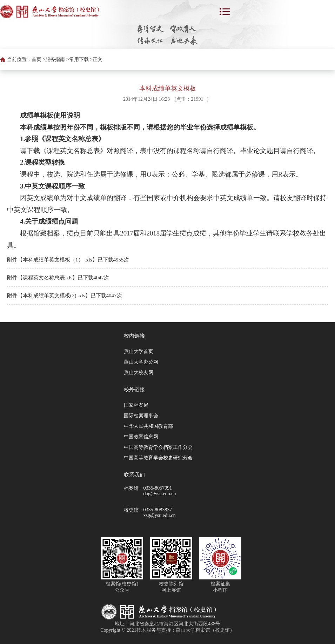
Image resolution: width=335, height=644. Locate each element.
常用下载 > (81, 59)
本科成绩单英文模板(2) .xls (54, 296)
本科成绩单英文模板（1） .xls (58, 260)
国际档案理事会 (141, 416)
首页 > (38, 59)
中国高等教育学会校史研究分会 (158, 458)
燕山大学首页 (139, 351)
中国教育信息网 (141, 437)
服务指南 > (57, 59)
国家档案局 (136, 405)
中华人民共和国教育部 (148, 426)
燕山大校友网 (139, 373)
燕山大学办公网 (141, 362)
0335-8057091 (158, 488)
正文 (98, 59)
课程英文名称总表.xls (48, 278)
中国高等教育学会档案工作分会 (158, 447)
